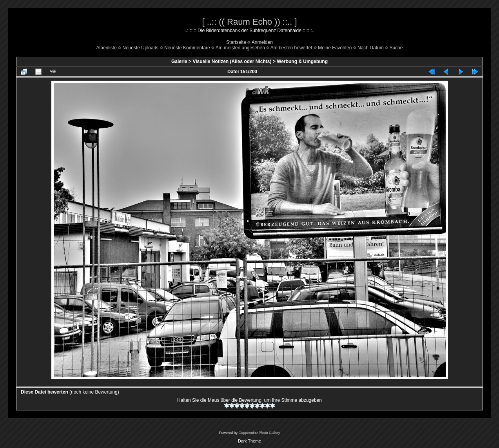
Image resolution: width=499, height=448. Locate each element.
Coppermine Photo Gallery (259, 433)
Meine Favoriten (335, 48)
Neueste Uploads (140, 48)
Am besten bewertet (291, 48)
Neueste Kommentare (187, 48)
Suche (396, 48)
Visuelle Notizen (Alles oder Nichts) (232, 61)
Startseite (236, 42)
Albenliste (107, 48)
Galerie (179, 61)
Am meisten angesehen (240, 48)
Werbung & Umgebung (302, 61)
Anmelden (262, 42)
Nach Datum (371, 48)
